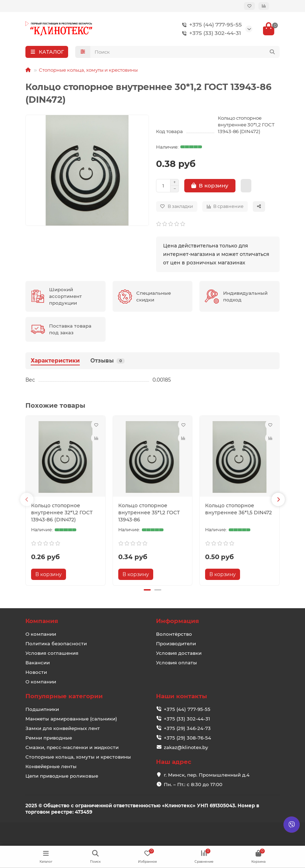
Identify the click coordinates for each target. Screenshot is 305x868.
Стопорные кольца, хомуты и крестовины (88, 70)
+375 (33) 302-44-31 (210, 33)
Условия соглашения (52, 653)
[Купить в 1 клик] (246, 186)
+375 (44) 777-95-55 (211, 25)
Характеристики (55, 361)
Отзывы (107, 361)
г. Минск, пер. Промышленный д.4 (207, 775)
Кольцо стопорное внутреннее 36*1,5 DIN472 (238, 509)
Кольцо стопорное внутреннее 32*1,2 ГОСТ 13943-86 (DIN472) (62, 513)
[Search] (185, 52)
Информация (178, 621)
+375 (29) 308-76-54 (187, 738)
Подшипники (42, 709)
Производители (176, 643)
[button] (27, 499)
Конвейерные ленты (51, 766)
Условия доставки (179, 653)
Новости (36, 672)
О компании (41, 634)
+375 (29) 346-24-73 (187, 728)
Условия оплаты (177, 663)
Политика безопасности (56, 643)
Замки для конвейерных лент (63, 728)
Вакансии (38, 663)
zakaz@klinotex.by (186, 747)
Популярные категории (64, 696)
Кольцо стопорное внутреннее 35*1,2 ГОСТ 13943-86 (149, 513)
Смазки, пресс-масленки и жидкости (72, 747)
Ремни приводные (49, 738)
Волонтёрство (174, 634)
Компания (42, 621)
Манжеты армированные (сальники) (71, 719)
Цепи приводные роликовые (62, 776)
